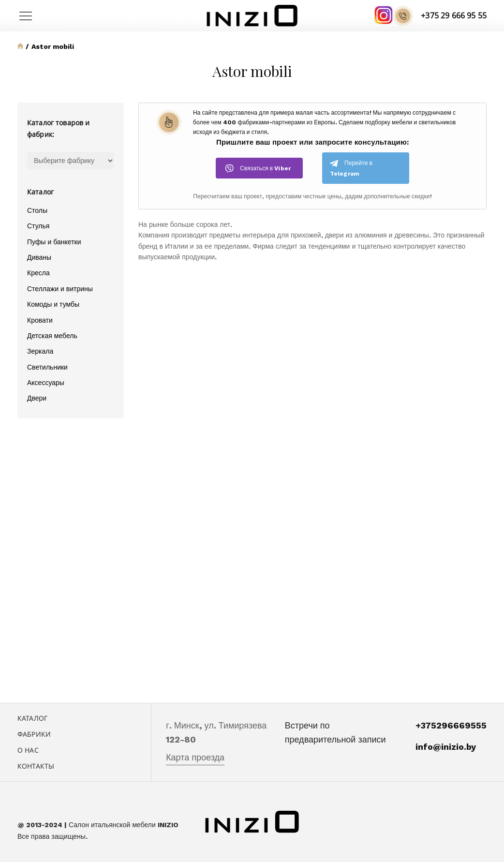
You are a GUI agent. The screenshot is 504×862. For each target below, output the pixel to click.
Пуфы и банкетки (54, 242)
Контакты (36, 766)
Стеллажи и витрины (60, 289)
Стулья (38, 226)
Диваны (39, 257)
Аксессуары (46, 383)
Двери (37, 398)
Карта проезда (195, 757)
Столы (37, 210)
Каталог (32, 718)
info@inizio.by (446, 747)
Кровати (40, 320)
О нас (28, 750)
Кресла (38, 273)
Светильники (47, 367)
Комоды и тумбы (53, 304)
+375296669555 (451, 725)
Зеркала (40, 351)
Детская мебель (52, 336)
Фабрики (34, 734)
